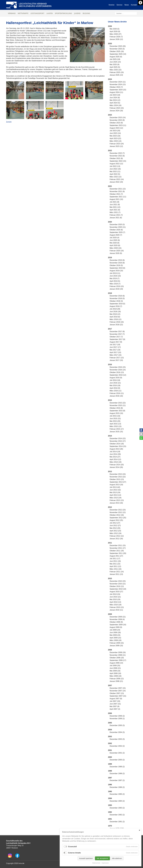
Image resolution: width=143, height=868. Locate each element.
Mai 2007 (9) (115, 706)
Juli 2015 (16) (115, 416)
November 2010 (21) (118, 584)
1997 (110, 778)
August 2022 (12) (116, 164)
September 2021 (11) (118, 197)
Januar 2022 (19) (116, 182)
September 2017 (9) (117, 339)
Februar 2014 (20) (117, 465)
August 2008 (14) (116, 663)
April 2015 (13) (115, 424)
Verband (12, 13)
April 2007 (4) (115, 709)
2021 (110, 186)
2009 (110, 614)
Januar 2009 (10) (116, 646)
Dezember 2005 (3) (117, 725)
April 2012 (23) (115, 531)
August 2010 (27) (116, 592)
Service (119, 5)
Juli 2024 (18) (115, 95)
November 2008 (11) (118, 655)
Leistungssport (37, 13)
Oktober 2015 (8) (116, 408)
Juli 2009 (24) (115, 630)
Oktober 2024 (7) (116, 87)
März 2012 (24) (116, 533)
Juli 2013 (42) (115, 487)
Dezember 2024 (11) (118, 82)
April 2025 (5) (115, 67)
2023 (110, 115)
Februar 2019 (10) (117, 286)
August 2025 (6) (116, 57)
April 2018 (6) (115, 317)
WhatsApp (141, 438)
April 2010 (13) (115, 602)
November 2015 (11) (118, 405)
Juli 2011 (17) (115, 559)
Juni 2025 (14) (115, 62)
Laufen (50, 13)
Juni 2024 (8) (115, 98)
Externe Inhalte (75, 853)
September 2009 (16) (118, 625)
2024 (110, 79)
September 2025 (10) (118, 54)
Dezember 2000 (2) (117, 760)
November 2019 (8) (117, 263)
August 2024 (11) (116, 92)
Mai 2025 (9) (115, 65)
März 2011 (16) (116, 569)
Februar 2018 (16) (117, 322)
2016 (110, 365)
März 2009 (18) (116, 640)
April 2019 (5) (115, 281)
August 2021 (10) (116, 199)
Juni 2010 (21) (115, 597)
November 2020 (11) (118, 227)
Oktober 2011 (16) (117, 551)
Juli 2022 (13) (115, 166)
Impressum (105, 863)
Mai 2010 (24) (115, 599)
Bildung (86, 13)
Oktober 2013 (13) (117, 479)
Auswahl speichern (86, 858)
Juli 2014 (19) (115, 452)
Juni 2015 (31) (115, 419)
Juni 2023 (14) (115, 133)
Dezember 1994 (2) (117, 801)
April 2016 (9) (115, 388)
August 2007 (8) (116, 699)
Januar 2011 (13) (116, 574)
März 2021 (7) (115, 212)
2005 (110, 723)
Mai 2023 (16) (115, 136)
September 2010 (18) (118, 589)
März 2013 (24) (116, 498)
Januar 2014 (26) (116, 467)
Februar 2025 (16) (117, 72)
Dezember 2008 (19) (118, 652)
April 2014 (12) (115, 459)
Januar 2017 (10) (116, 360)
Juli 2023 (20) (115, 131)
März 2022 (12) (116, 177)
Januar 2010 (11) (116, 610)
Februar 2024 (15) (117, 108)
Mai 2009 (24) (115, 635)
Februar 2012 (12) (117, 536)
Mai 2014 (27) (115, 457)
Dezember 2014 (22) (118, 438)
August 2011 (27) (116, 556)
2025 (110, 44)
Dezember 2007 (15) (118, 688)
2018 (110, 293)
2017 (110, 329)
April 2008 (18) (115, 673)
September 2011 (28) (118, 553)
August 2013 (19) (116, 485)
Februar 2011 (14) (117, 572)
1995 (110, 791)
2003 (110, 737)
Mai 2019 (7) (115, 278)
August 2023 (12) (116, 128)
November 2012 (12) (118, 512)
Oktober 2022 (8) (116, 158)
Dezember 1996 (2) (117, 787)
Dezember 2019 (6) (117, 260)
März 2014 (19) (116, 462)
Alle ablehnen (117, 858)
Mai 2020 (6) (115, 243)
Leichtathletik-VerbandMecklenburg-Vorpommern (35, 5)
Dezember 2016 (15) (118, 367)
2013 (110, 472)
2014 (110, 436)
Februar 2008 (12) (117, 679)
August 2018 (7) (116, 306)
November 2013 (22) (118, 477)
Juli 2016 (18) (115, 380)
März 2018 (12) (116, 319)
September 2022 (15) (118, 161)
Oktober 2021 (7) (116, 194)
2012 (110, 507)
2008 (110, 650)
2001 (110, 750)
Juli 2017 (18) (115, 345)
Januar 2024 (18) (116, 111)
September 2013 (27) (118, 482)
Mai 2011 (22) (115, 564)
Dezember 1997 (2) (117, 780)
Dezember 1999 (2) (117, 767)
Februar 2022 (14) (117, 179)
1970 (110, 826)
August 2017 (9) (116, 342)
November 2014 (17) (118, 441)
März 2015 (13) (116, 426)
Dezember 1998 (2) (117, 774)
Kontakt (134, 5)
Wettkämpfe (23, 13)
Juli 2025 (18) (115, 59)
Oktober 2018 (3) (116, 301)
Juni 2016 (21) (115, 383)
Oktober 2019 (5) (116, 265)
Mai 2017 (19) (115, 350)
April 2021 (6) (115, 210)
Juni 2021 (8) (115, 205)
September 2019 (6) (117, 268)
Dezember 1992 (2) (117, 815)
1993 (110, 805)
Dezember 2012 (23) (118, 510)
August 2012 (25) (116, 520)
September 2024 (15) (118, 90)
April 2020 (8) (115, 245)
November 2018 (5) (117, 298)
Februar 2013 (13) (117, 500)
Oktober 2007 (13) (117, 693)
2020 (110, 222)
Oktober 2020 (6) (116, 230)
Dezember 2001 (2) (117, 753)
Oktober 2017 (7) (116, 337)
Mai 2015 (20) (115, 421)
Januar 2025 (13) (116, 75)
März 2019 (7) (115, 284)
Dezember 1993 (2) (117, 808)
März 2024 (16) (116, 105)
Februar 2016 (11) (117, 393)
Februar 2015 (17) (117, 429)
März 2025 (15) (116, 70)
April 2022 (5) (115, 174)
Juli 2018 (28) (115, 309)
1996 (110, 785)
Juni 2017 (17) (115, 347)
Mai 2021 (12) (115, 207)
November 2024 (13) (118, 84)
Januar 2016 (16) (116, 396)
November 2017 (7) (117, 334)
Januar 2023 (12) (116, 146)
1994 (110, 798)
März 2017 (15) (116, 355)
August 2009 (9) (116, 627)
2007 (110, 685)
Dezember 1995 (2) (117, 794)
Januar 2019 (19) (116, 289)
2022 (110, 151)
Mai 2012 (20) (115, 528)
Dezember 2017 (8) (117, 331)
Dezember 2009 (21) (118, 617)
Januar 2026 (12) (116, 39)
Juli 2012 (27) (115, 523)
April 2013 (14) (115, 495)
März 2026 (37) (116, 34)
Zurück (9, 122)
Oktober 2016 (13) (117, 372)
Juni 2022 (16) (115, 169)
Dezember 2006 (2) (117, 716)
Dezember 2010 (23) (118, 581)
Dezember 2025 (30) (118, 46)
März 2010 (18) (116, 605)
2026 (110, 26)
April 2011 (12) (115, 566)
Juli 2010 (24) (115, 594)
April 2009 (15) (115, 638)
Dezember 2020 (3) (117, 224)
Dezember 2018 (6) (117, 296)
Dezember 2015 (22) (118, 403)
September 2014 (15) (118, 446)
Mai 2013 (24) (115, 492)
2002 (110, 743)
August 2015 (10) (116, 413)
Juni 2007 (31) (115, 704)
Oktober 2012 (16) (117, 515)
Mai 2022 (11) (115, 171)
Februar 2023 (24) (117, 144)
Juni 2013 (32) (115, 490)
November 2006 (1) (117, 719)
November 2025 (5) (117, 49)
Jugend (77, 13)
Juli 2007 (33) (115, 701)
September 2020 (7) (117, 232)
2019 (110, 258)
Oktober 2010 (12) (117, 586)
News (127, 5)
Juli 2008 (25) (115, 666)
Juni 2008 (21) (115, 668)
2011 (110, 543)
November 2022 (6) (117, 156)
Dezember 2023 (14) (118, 118)
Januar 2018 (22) (116, 325)
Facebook (141, 430)
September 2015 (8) (117, 411)
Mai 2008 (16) (115, 671)
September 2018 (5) (117, 304)
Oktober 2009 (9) (116, 622)
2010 (110, 579)
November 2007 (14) (118, 691)
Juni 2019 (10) (115, 276)
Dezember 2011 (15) (118, 545)
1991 (110, 819)
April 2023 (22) (115, 138)
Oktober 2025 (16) (117, 51)
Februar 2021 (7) (116, 215)
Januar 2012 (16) (116, 539)
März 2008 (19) (116, 676)
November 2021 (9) (117, 191)
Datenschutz (96, 863)
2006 (110, 713)
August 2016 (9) (116, 378)
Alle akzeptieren (102, 858)
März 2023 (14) (116, 141)
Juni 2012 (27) (115, 526)
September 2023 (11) (118, 125)
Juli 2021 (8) (114, 202)
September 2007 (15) (118, 696)
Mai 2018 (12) (115, 314)
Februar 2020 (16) (117, 251)
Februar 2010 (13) (117, 607)
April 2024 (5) (115, 103)
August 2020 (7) (116, 235)
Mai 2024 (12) (115, 100)
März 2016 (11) (116, 391)
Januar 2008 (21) (116, 681)
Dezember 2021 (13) (118, 189)
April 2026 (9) (115, 31)
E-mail (141, 434)
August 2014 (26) (116, 449)
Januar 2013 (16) (116, 503)
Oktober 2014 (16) (117, 444)
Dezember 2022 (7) (117, 153)
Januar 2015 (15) (116, 432)
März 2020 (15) (116, 248)
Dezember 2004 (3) (117, 732)
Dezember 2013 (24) (118, 474)
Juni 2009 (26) (115, 632)
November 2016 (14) (118, 370)
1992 (110, 812)
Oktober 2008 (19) (117, 658)
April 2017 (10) (115, 352)
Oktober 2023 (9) (116, 123)
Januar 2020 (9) (116, 253)
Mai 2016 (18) (115, 385)
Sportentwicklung (63, 13)
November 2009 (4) (117, 619)
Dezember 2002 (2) (117, 746)
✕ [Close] (139, 830)
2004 (110, 730)
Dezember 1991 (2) (117, 822)
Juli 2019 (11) (115, 273)
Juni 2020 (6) (115, 240)
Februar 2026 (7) (116, 37)
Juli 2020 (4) (114, 238)
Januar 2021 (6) (116, 218)
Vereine (111, 5)
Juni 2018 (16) (115, 312)
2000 (110, 757)
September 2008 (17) (118, 660)
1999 (110, 764)
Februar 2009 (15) (117, 643)
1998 (110, 771)
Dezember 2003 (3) (117, 739)
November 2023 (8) (117, 120)
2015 (110, 400)
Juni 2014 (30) (115, 454)
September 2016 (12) (118, 375)
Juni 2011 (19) (115, 561)
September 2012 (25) (118, 518)
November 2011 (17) (118, 548)
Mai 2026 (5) (115, 29)
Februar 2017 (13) (117, 358)
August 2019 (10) (116, 271)
